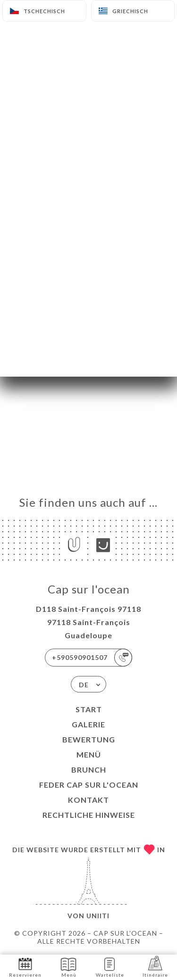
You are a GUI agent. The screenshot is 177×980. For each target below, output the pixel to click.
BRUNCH (89, 770)
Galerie (88, 724)
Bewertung (89, 739)
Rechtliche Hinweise (89, 815)
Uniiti (98, 916)
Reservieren (25, 967)
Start (89, 709)
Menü (89, 754)
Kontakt (88, 800)
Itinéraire (155, 967)
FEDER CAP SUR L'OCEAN (89, 785)
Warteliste (110, 967)
